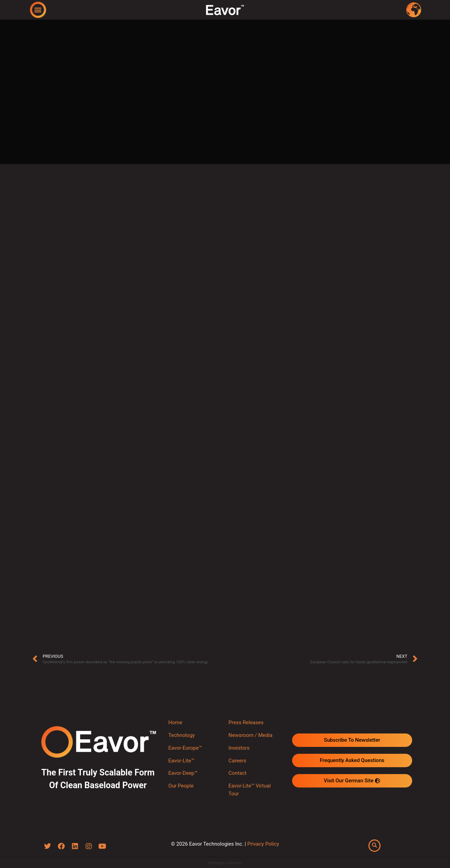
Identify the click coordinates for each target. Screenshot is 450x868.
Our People (181, 786)
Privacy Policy (263, 844)
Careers (237, 761)
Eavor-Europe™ (185, 748)
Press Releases (246, 722)
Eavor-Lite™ (181, 761)
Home (175, 722)
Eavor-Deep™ (183, 773)
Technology (181, 735)
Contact (237, 773)
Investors (239, 748)
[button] (38, 9)
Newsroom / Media (250, 735)
